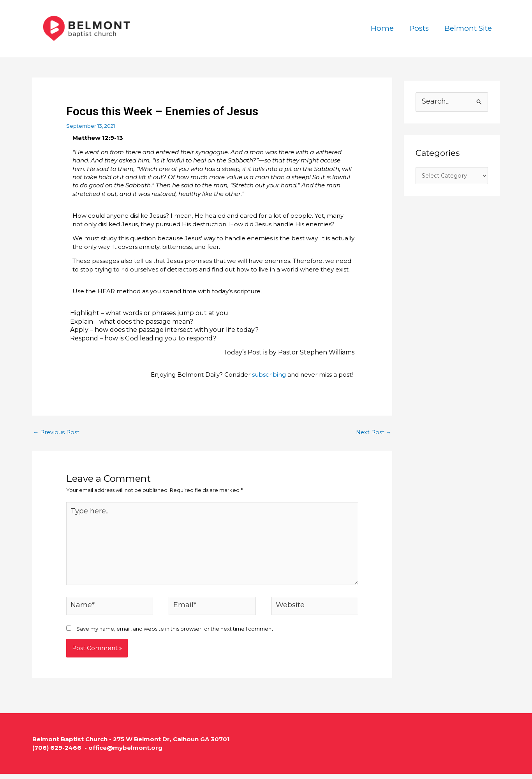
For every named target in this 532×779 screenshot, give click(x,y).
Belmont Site (469, 28)
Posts (420, 28)
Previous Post (57, 433)
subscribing (269, 375)
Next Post (373, 433)
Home (384, 28)
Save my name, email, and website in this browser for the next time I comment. (175, 634)
